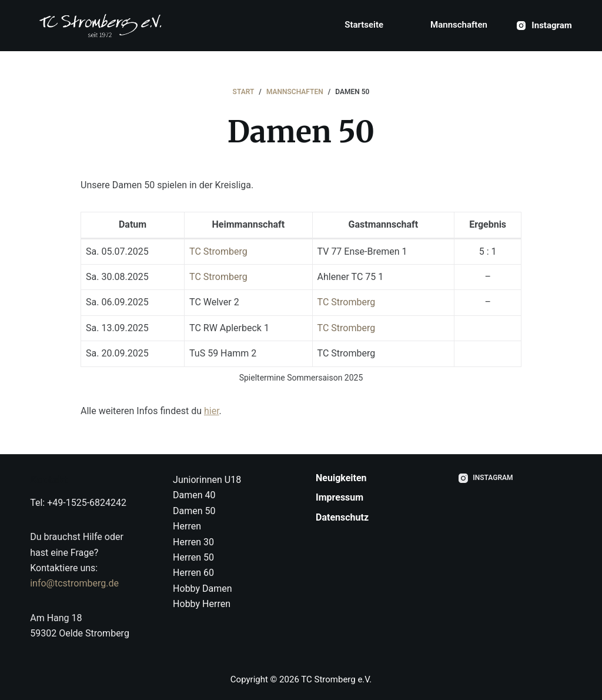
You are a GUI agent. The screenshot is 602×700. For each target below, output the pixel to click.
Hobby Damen (203, 589)
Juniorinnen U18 (207, 480)
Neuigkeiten (341, 478)
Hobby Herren (202, 604)
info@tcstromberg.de (74, 583)
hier (212, 411)
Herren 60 (193, 573)
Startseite (364, 25)
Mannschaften (459, 25)
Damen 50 (194, 511)
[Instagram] (544, 26)
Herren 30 (193, 542)
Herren (187, 526)
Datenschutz (342, 517)
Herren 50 (193, 557)
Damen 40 (194, 495)
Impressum (340, 497)
